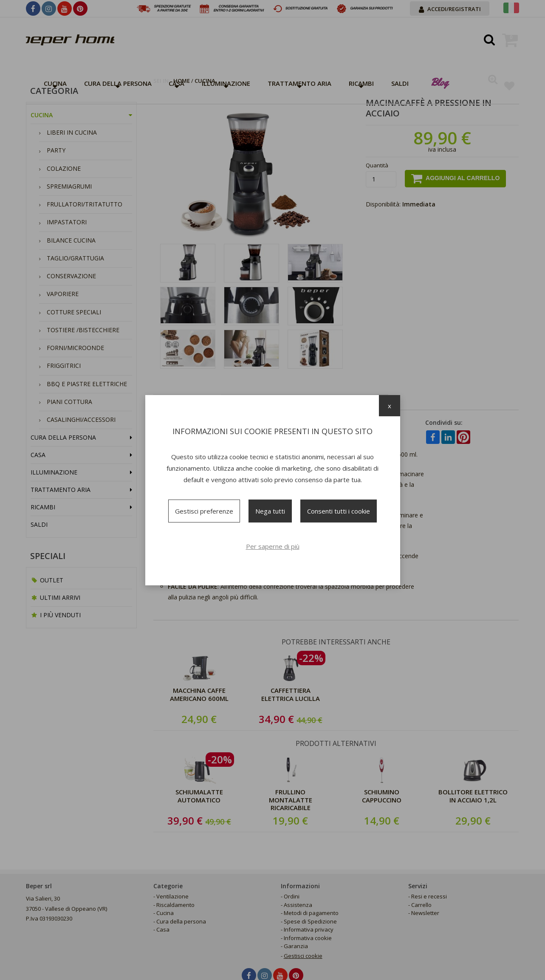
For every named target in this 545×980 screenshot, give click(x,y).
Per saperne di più (273, 546)
